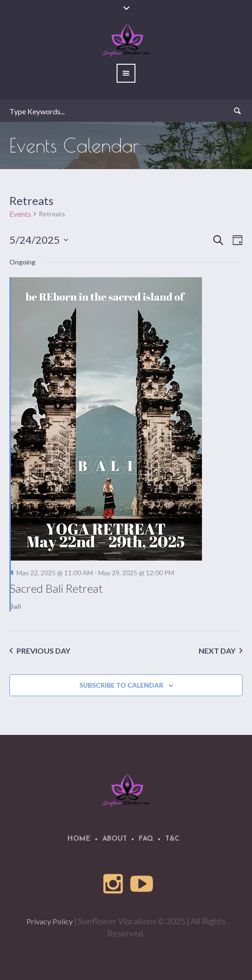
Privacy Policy (50, 921)
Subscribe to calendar (121, 685)
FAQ (146, 839)
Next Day (221, 651)
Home (79, 839)
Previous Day (40, 651)
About (115, 839)
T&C (172, 839)
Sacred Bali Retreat (56, 588)
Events (20, 214)
